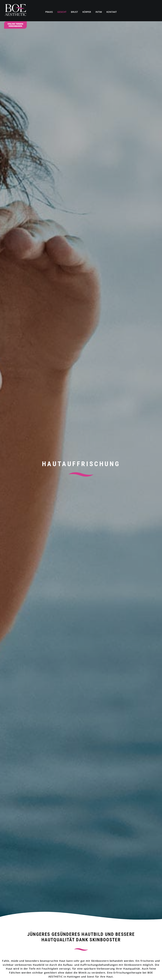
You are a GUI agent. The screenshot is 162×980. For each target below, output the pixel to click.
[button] (103, 831)
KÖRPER (87, 12)
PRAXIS (49, 12)
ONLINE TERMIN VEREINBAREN (15, 25)
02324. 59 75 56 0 (84, 938)
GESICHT (62, 12)
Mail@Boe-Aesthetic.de (81, 947)
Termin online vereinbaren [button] (81, 266)
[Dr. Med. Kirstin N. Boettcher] (16, 11)
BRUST (74, 12)
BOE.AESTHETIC (69, 965)
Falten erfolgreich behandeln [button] (40, 694)
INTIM (99, 12)
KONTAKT (112, 12)
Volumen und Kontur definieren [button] (122, 697)
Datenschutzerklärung (27, 974)
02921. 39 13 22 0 (91, 776)
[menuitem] (49, 11)
